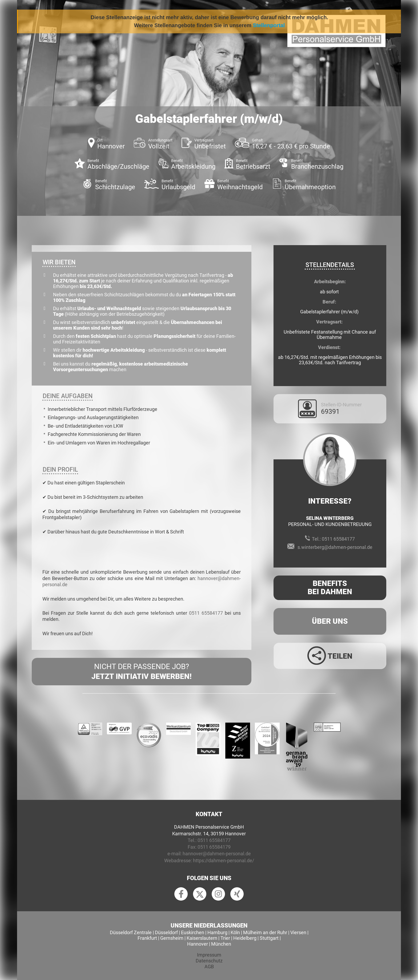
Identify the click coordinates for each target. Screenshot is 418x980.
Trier (225, 938)
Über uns (330, 621)
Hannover (198, 944)
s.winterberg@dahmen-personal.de (335, 547)
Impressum (209, 955)
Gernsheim (172, 938)
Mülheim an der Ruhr (265, 932)
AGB (209, 967)
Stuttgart (269, 938)
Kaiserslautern (202, 938)
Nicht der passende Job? (142, 672)
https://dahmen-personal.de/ (224, 860)
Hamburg (217, 932)
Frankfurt (147, 938)
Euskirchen (193, 932)
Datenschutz (209, 961)
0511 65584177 (206, 613)
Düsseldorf (166, 932)
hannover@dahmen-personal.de (217, 854)
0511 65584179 (214, 847)
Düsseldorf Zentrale (131, 932)
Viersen (298, 932)
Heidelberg (245, 938)
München (221, 944)
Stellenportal (269, 25)
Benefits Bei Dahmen (330, 588)
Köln (235, 932)
